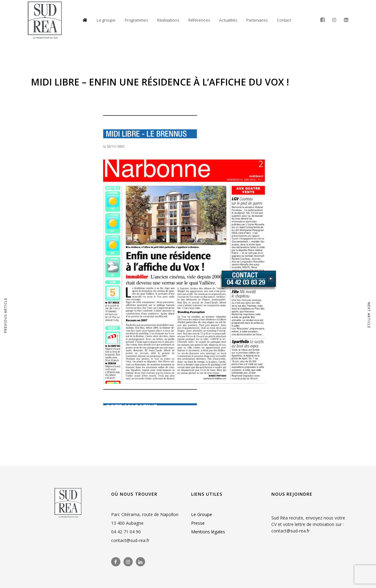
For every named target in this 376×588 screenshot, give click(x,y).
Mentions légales (208, 532)
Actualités (228, 20)
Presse (198, 523)
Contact (284, 20)
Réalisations (168, 20)
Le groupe (106, 20)
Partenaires (257, 20)
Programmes (136, 20)
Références (199, 20)
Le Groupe (202, 514)
